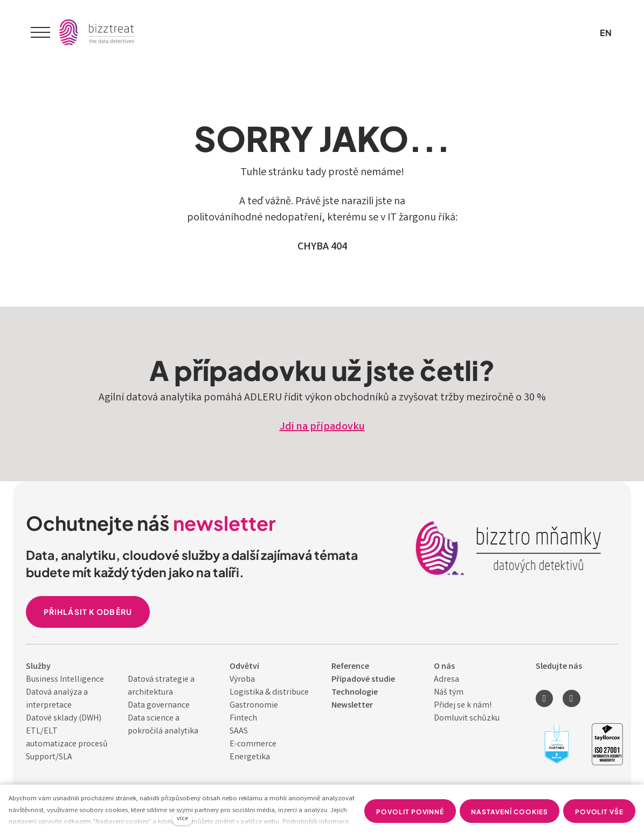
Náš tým (449, 693)
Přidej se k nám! (463, 706)
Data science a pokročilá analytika (163, 725)
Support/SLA (49, 757)
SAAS (239, 732)
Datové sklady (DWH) (64, 719)
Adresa (446, 680)
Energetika (250, 757)
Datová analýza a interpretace (57, 699)
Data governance (159, 706)
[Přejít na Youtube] (571, 698)
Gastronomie (254, 706)
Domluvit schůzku (467, 719)
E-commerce (253, 744)
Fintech (243, 719)
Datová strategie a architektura (161, 686)
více (182, 819)
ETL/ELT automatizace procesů (67, 738)
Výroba (242, 680)
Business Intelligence (65, 680)
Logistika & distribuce (269, 693)
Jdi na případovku (322, 427)
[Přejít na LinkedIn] (544, 698)
